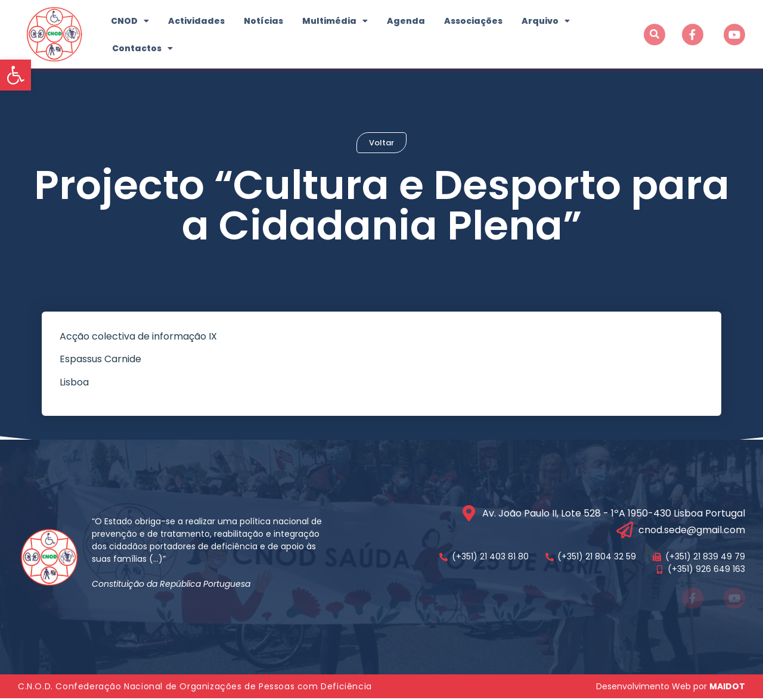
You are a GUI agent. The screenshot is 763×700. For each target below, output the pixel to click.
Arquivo (546, 21)
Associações (473, 21)
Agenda (406, 21)
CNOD (130, 21)
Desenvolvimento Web (643, 688)
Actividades (196, 21)
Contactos (142, 48)
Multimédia (335, 21)
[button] (15, 75)
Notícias (263, 21)
